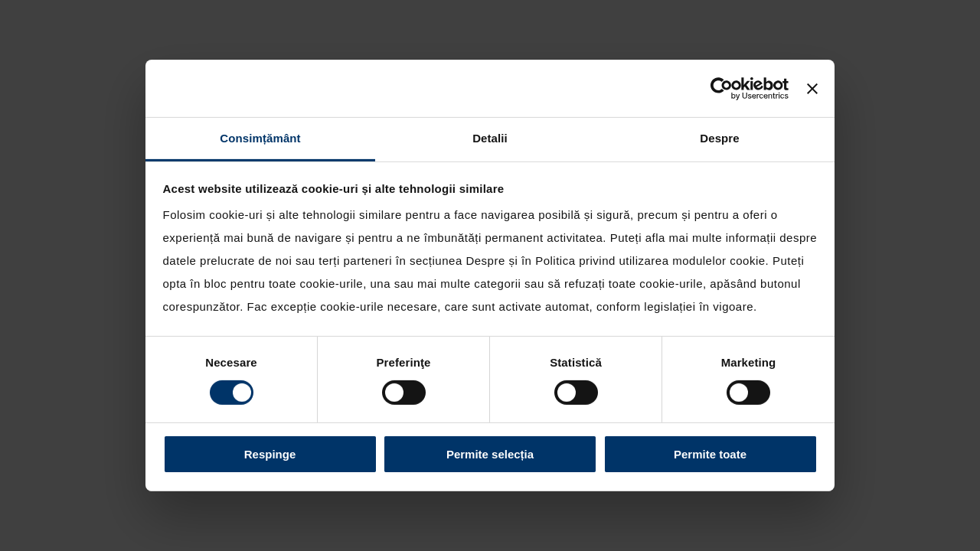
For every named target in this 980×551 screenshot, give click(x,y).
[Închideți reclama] (812, 88)
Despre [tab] (719, 138)
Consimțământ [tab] (260, 138)
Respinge (270, 454)
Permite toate (710, 454)
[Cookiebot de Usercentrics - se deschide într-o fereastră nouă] (722, 88)
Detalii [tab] (490, 138)
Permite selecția (490, 454)
